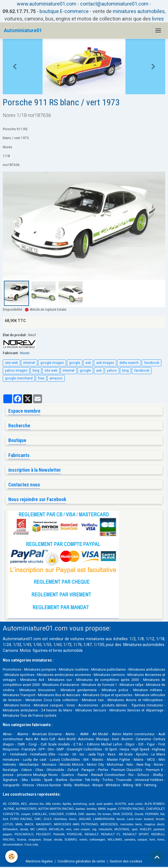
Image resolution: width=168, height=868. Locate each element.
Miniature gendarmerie (79, 690)
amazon (56, 378)
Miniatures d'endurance (61, 685)
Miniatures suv (60, 680)
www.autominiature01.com (47, 4)
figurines (40, 650)
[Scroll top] (157, 857)
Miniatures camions (109, 675)
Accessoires (88, 705)
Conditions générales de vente (81, 861)
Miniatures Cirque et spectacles (108, 695)
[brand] (23, 30)
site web (11, 363)
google (75, 363)
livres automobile (68, 650)
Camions (11, 650)
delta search (129, 363)
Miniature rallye (132, 685)
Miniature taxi (93, 700)
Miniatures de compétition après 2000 (108, 680)
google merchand (19, 378)
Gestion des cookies (126, 861)
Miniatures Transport (19, 695)
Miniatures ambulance (20, 710)
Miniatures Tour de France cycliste (30, 716)
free (41, 378)
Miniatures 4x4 (32, 680)
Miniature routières (74, 670)
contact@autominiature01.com (114, 4)
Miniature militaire (148, 690)
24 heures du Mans (57, 710)
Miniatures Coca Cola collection (52, 700)
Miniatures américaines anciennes (64, 675)
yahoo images (16, 371)
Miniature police (115, 690)
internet (29, 363)
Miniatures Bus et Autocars (59, 695)
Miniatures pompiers (40, 670)
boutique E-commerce (64, 11)
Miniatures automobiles (144, 645)
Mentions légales (39, 861)
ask (88, 363)
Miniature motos (17, 705)
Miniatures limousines (37, 690)
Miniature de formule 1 (99, 685)
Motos (25, 650)
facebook (152, 363)
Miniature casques (48, 705)
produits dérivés (115, 705)
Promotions (12, 670)
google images (52, 363)
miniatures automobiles (139, 11)
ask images (105, 363)
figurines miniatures (147, 705)
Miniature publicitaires (108, 670)
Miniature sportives (19, 675)
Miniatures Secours (91, 710)
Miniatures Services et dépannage (136, 710)
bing (36, 371)
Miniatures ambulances (147, 670)
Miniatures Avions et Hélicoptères (135, 700)
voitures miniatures (87, 639)
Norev (25, 353)
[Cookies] (12, 856)
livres (158, 19)
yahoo (112, 371)
